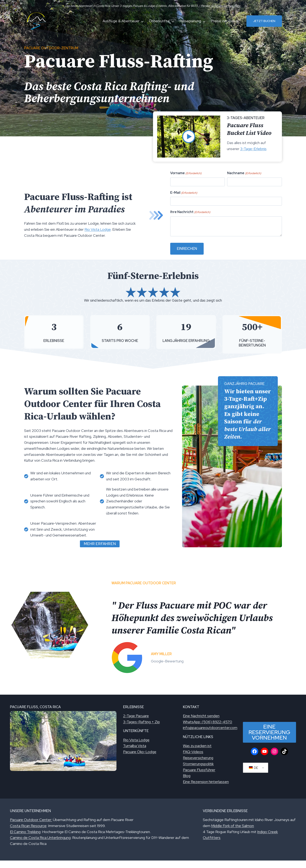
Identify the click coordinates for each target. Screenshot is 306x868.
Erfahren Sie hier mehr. (226, 6)
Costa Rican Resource (28, 826)
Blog (187, 776)
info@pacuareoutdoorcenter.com (210, 728)
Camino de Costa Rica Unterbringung (40, 838)
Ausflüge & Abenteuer (121, 21)
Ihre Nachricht (204, 213)
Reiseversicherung (198, 758)
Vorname (202, 190)
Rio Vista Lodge (98, 229)
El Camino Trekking (25, 832)
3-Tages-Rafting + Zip (141, 722)
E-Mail (200, 201)
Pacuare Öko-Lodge (140, 752)
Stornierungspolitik (198, 764)
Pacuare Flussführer (199, 770)
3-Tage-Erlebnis (253, 149)
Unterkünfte (159, 21)
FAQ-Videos (193, 752)
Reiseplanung (190, 21)
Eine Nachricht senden (201, 716)
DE (253, 768)
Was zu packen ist (197, 746)
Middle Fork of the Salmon (233, 826)
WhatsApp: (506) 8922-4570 (207, 722)
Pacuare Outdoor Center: (31, 820)
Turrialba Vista (135, 746)
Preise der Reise (224, 21)
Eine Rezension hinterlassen (206, 782)
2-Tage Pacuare (136, 716)
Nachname (237, 190)
